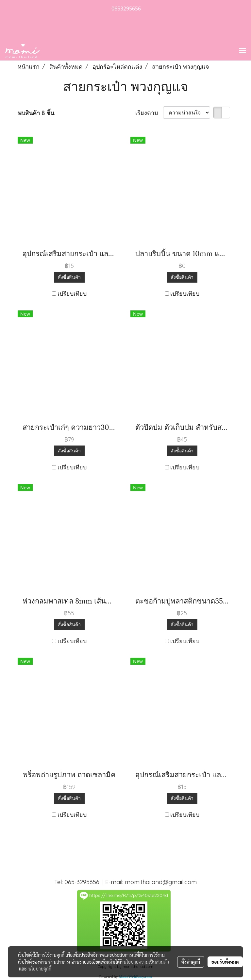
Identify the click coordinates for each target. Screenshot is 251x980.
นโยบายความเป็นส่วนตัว (146, 962)
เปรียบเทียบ (72, 294)
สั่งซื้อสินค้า (69, 277)
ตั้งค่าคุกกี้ (191, 962)
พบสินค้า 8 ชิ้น (36, 113)
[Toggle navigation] (243, 51)
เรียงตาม (149, 113)
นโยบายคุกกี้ (40, 969)
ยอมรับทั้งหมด (225, 962)
